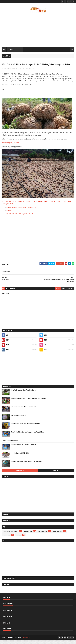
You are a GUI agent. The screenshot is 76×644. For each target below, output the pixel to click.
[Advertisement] (38, 31)
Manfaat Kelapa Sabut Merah (18, 419)
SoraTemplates (11, 641)
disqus (64, 292)
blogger (58, 292)
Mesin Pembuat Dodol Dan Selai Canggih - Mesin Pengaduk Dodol (28, 436)
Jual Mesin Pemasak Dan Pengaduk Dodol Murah (23, 448)
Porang (9, 214)
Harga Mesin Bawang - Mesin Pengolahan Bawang (24, 394)
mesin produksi (6, 539)
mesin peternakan (58, 535)
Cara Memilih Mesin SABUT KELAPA (20, 457)
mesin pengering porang (10, 147)
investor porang (30, 72)
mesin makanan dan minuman (10, 535)
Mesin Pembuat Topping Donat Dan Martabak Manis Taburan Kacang (28, 402)
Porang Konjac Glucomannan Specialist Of (21, 211)
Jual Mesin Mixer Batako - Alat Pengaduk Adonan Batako (25, 427)
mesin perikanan (28, 535)
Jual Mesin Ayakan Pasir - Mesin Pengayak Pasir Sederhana (26, 465)
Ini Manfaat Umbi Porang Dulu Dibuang (20, 217)
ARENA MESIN (27, 641)
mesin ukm (19, 539)
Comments (56, 474)
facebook (71, 292)
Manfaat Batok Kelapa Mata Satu (10, 444)
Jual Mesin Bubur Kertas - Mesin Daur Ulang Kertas (24, 411)
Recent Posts (20, 474)
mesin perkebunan (43, 535)
